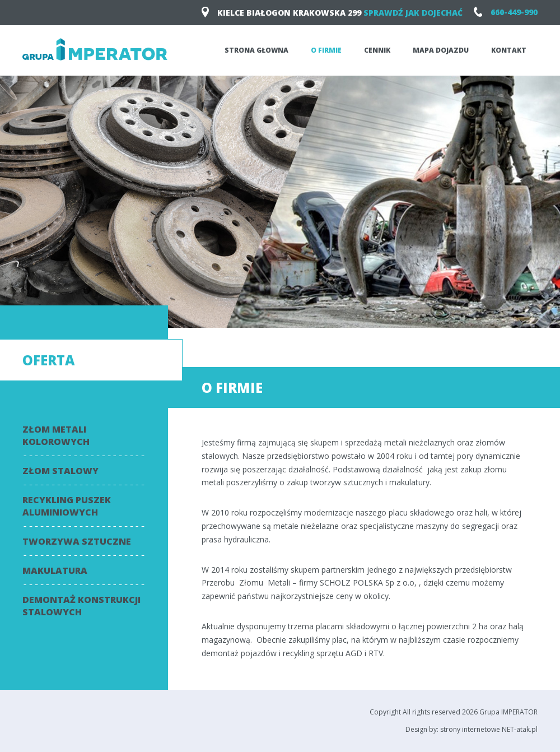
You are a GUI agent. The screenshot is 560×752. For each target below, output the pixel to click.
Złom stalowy (60, 471)
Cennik (377, 50)
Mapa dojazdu (441, 50)
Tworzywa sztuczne (77, 541)
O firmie (326, 50)
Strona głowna (256, 50)
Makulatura (55, 570)
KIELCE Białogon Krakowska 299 (332, 12)
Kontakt (509, 50)
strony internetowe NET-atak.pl (489, 729)
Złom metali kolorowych (56, 435)
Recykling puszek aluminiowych (67, 506)
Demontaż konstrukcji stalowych (81, 606)
